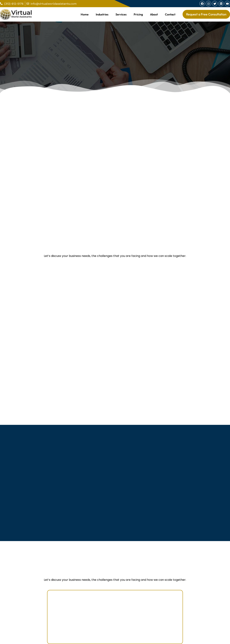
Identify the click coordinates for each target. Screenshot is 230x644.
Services (121, 14)
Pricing (138, 14)
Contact (170, 14)
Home (85, 14)
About (154, 14)
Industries (102, 14)
